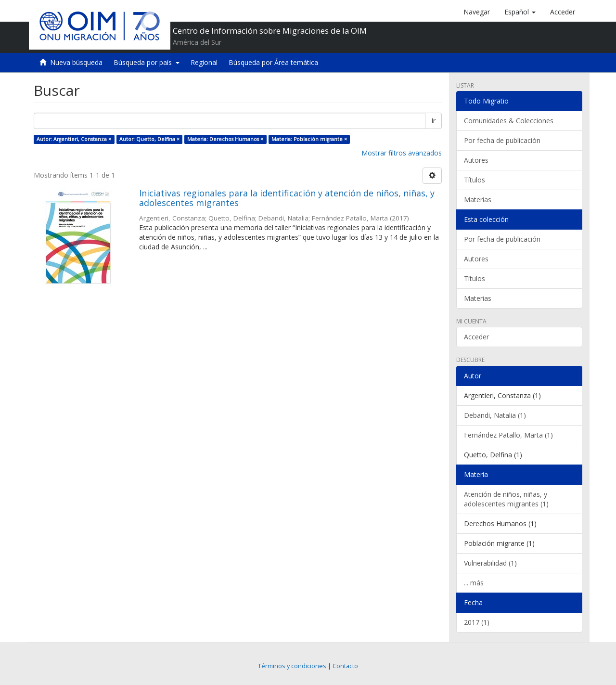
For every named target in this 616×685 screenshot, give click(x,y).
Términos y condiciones (292, 666)
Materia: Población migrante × (309, 139)
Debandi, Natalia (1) (495, 415)
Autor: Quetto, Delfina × (149, 139)
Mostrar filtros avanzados (402, 153)
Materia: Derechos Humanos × (225, 139)
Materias (478, 200)
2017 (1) (477, 622)
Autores (476, 160)
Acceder (476, 337)
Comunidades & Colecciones (509, 121)
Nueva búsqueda (76, 62)
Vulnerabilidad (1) (490, 563)
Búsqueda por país (147, 62)
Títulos (475, 180)
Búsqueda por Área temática (273, 62)
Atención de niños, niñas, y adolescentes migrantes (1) (506, 499)
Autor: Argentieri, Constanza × (74, 139)
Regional (204, 62)
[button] (520, 12)
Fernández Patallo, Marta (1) (508, 435)
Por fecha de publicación (502, 140)
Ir (433, 121)
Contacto (345, 666)
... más (474, 583)
